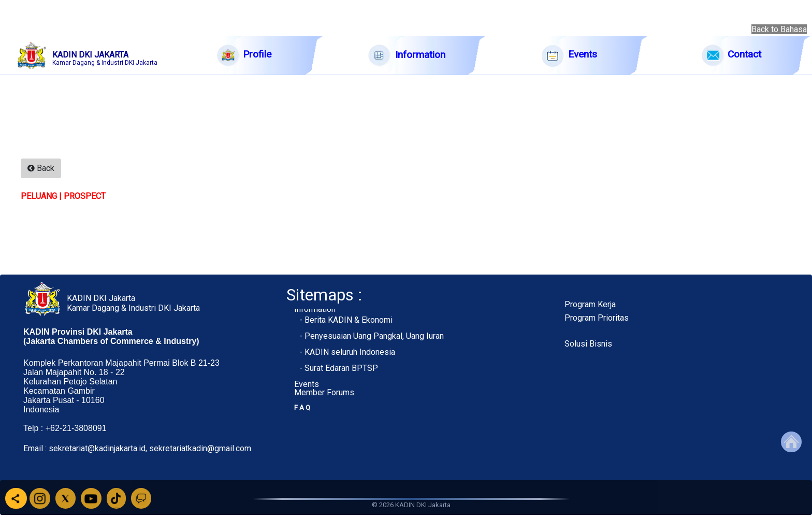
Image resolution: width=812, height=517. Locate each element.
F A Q (302, 407)
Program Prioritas (597, 318)
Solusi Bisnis (588, 344)
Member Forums (324, 392)
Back (41, 168)
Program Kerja (590, 304)
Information (315, 309)
